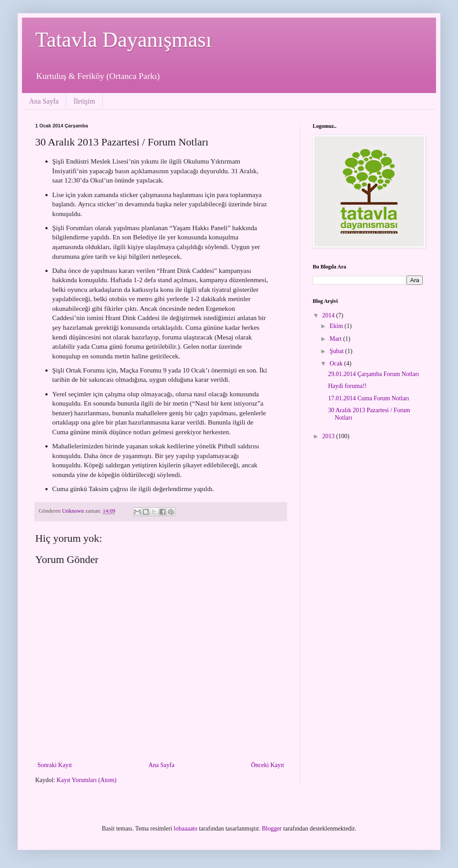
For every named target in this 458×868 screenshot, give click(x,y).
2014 (329, 315)
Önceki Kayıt (268, 765)
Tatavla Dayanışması (124, 39)
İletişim (84, 101)
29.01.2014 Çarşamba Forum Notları (373, 374)
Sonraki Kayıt (55, 765)
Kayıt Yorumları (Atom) (87, 780)
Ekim (337, 326)
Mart (336, 339)
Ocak (337, 363)
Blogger (271, 829)
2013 (329, 436)
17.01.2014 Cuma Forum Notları (369, 398)
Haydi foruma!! (347, 386)
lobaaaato (186, 829)
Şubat (337, 351)
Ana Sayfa (44, 101)
